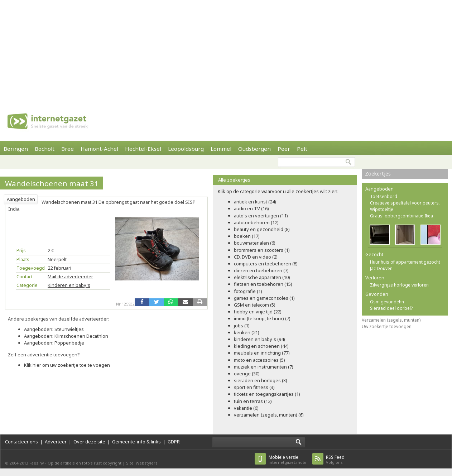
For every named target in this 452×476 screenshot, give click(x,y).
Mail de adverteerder (70, 277)
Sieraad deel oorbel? (391, 308)
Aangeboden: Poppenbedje (54, 343)
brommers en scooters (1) (262, 250)
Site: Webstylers (142, 463)
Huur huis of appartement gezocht (405, 262)
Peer (284, 149)
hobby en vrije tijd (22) (258, 312)
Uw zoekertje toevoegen (387, 326)
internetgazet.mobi (287, 460)
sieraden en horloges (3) (261, 380)
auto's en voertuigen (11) (261, 216)
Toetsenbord (384, 196)
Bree (68, 149)
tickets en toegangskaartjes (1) (267, 394)
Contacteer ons (21, 442)
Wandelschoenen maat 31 (52, 183)
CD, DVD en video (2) (256, 257)
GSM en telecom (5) (255, 305)
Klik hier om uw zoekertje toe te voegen (67, 365)
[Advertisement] (205, 50)
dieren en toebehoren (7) (261, 270)
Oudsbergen (254, 149)
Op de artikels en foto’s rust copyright (85, 463)
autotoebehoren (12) (256, 222)
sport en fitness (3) (254, 387)
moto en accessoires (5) (259, 360)
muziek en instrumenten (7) (264, 367)
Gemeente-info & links (136, 442)
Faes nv (37, 463)
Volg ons (335, 460)
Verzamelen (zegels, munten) (391, 320)
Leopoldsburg (186, 149)
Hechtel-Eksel (143, 149)
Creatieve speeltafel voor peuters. (405, 203)
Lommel (221, 149)
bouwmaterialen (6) (255, 243)
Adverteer (56, 442)
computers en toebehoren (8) (266, 264)
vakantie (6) (246, 408)
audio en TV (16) (251, 208)
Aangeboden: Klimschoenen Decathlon (66, 336)
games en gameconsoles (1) (264, 298)
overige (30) (247, 374)
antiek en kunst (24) (255, 202)
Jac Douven (381, 268)
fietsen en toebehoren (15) (263, 284)
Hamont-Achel (99, 149)
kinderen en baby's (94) (259, 339)
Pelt (302, 149)
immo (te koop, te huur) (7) (262, 318)
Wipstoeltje (382, 209)
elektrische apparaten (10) (262, 277)
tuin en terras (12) (253, 401)
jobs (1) (242, 326)
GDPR (174, 442)
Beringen (16, 149)
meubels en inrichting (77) (262, 353)
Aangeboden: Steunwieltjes (54, 329)
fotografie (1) (248, 291)
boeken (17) (247, 236)
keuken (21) (247, 332)
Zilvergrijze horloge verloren (399, 285)
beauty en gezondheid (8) (262, 229)
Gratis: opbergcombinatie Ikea (401, 216)
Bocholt (45, 149)
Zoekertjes (378, 174)
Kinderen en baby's (69, 285)
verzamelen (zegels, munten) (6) (269, 415)
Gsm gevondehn (387, 302)
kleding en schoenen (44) (261, 346)
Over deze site (89, 442)
